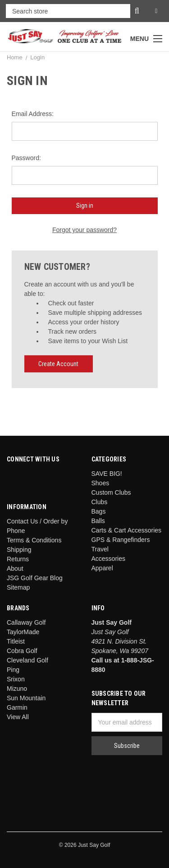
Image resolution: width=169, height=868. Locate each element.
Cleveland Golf (27, 660)
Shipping (19, 550)
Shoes (100, 483)
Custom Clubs (111, 492)
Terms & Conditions (34, 540)
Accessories (108, 559)
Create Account (58, 364)
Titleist (16, 641)
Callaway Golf (26, 622)
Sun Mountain (26, 698)
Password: (26, 158)
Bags (99, 511)
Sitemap (18, 587)
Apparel (102, 568)
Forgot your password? (84, 230)
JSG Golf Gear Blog (35, 578)
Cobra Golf (22, 651)
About (15, 568)
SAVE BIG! (107, 474)
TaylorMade (23, 632)
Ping (13, 670)
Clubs (100, 502)
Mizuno (17, 689)
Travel (100, 549)
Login (37, 57)
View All (18, 717)
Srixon (16, 679)
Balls (98, 521)
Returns (18, 559)
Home (15, 57)
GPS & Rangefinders (121, 540)
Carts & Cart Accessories (127, 530)
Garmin (17, 707)
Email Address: (33, 114)
